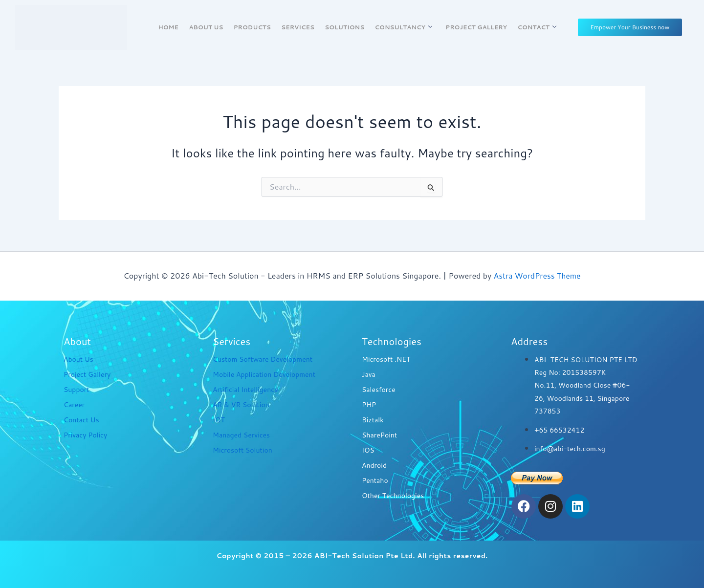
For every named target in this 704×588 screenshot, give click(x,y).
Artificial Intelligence (245, 390)
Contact (534, 27)
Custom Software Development (263, 359)
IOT (219, 420)
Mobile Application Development (264, 374)
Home (171, 27)
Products (253, 27)
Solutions (344, 27)
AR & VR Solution (241, 405)
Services (298, 27)
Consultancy (402, 27)
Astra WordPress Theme (537, 275)
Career (74, 405)
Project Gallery (475, 27)
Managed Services (241, 435)
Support (77, 390)
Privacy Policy (85, 435)
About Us (208, 27)
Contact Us (81, 420)
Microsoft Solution (242, 450)
